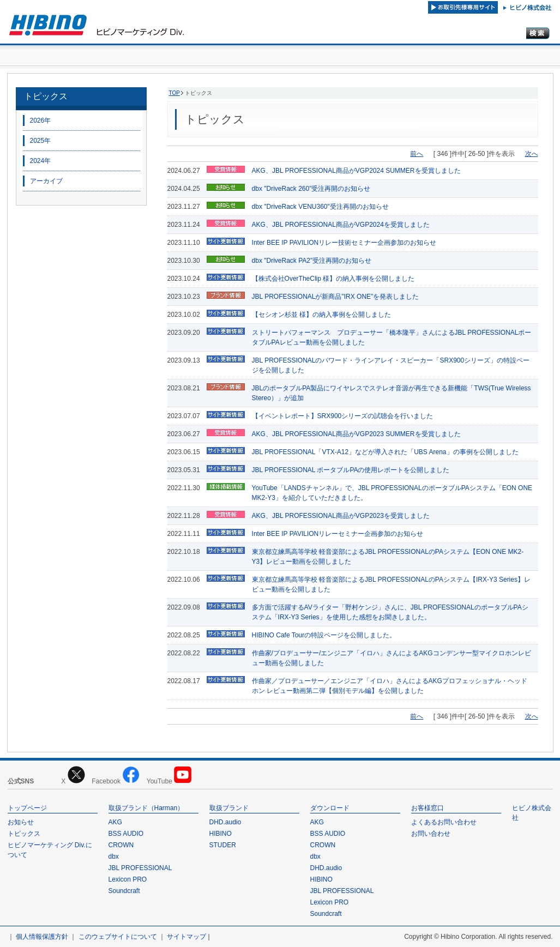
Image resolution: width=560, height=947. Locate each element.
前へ (417, 154)
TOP (174, 93)
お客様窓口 (427, 808)
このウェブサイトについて (118, 937)
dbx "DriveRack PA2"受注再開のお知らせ (312, 261)
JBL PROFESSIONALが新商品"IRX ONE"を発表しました (336, 297)
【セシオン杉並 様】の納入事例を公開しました (321, 315)
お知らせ (21, 822)
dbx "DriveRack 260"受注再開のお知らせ (311, 189)
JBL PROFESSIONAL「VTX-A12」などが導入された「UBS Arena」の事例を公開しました (385, 452)
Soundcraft (124, 891)
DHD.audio (225, 822)
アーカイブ (46, 181)
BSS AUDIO (126, 834)
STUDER (223, 845)
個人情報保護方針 (42, 937)
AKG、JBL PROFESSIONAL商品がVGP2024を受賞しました (341, 225)
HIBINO (221, 834)
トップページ (27, 808)
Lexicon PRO (128, 879)
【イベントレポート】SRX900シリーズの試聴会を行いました (343, 416)
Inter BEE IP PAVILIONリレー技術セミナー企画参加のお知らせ (344, 243)
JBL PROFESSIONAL (140, 868)
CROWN (121, 845)
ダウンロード (330, 808)
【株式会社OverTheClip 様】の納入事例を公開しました (333, 279)
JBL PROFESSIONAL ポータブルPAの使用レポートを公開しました (351, 470)
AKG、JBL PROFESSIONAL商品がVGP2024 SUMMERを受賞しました (356, 171)
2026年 (41, 120)
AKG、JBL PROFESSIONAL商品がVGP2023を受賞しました (341, 516)
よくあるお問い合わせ (444, 822)
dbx (114, 856)
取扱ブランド (229, 808)
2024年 (41, 161)
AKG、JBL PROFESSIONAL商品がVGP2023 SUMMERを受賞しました (356, 434)
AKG (115, 822)
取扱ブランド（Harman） (146, 808)
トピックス (46, 96)
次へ (532, 154)
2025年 (41, 141)
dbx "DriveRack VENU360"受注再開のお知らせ (320, 207)
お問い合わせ (431, 834)
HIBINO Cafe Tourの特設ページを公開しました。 (324, 635)
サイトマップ (186, 937)
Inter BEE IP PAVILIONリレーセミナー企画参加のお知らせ (338, 534)
